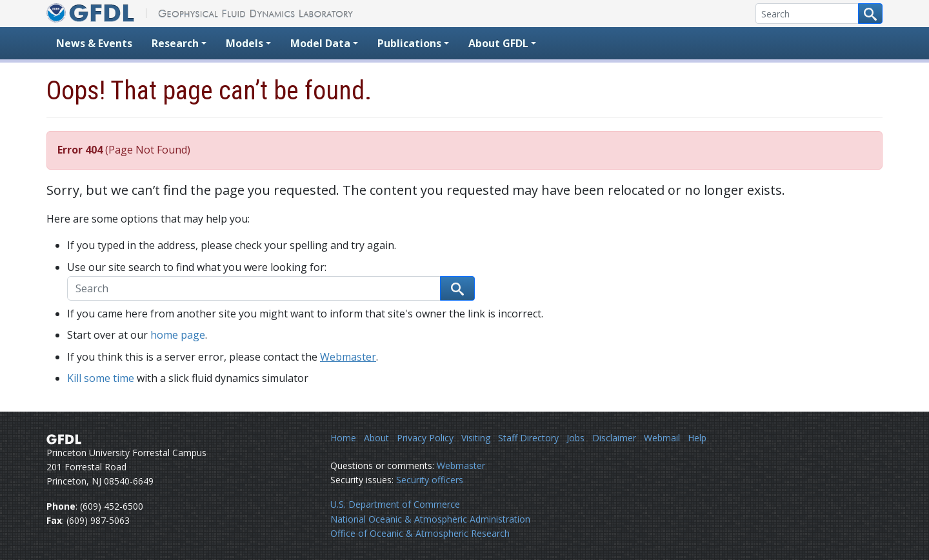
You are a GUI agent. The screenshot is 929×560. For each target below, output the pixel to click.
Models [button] (245, 43)
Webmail (662, 438)
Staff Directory (528, 438)
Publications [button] (409, 43)
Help (697, 438)
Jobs (575, 438)
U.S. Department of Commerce (395, 504)
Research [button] (175, 43)
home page (178, 335)
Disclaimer (614, 438)
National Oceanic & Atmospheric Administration (430, 519)
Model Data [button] (320, 43)
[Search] (807, 14)
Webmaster (348, 357)
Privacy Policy (425, 438)
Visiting (476, 438)
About (376, 438)
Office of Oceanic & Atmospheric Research (420, 533)
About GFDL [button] (498, 43)
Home (343, 438)
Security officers (430, 480)
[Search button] (870, 14)
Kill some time (101, 378)
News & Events (94, 43)
